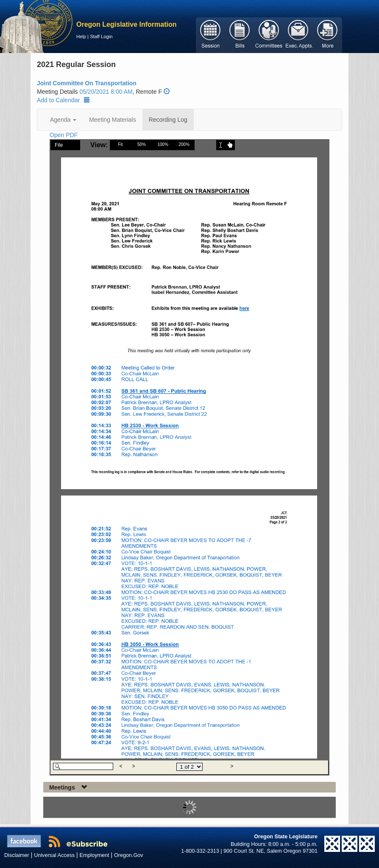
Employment (95, 855)
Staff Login (101, 36)
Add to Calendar (63, 100)
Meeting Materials (113, 120)
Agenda (63, 120)
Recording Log (168, 120)
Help (81, 36)
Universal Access (54, 855)
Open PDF (64, 135)
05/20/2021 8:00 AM (106, 92)
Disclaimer (17, 855)
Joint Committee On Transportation (87, 83)
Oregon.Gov (129, 855)
